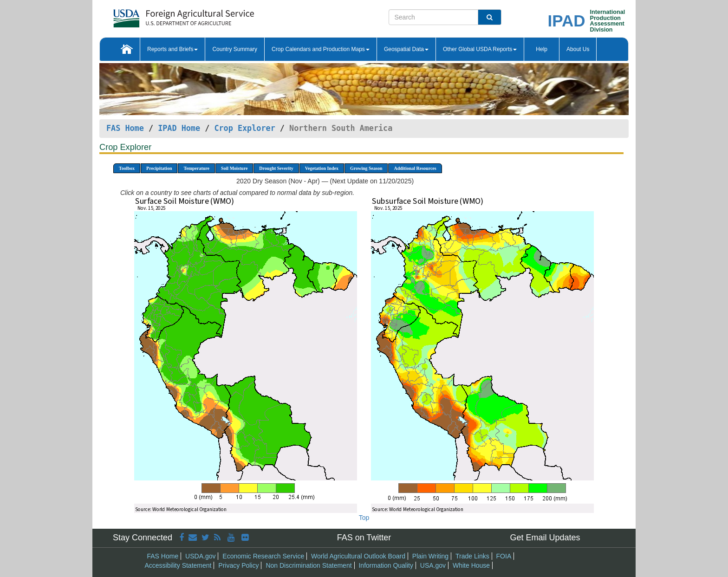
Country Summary (235, 49)
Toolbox (127, 168)
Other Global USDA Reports (480, 49)
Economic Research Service (263, 556)
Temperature (196, 168)
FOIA (504, 556)
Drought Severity (276, 168)
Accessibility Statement (178, 565)
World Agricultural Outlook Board (358, 556)
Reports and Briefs (172, 49)
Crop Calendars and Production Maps (321, 49)
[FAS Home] (160, 15)
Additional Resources (415, 168)
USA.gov (433, 565)
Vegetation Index (322, 168)
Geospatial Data (406, 49)
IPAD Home (179, 128)
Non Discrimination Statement (309, 565)
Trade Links (472, 556)
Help (542, 49)
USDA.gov (200, 556)
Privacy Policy (238, 565)
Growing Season (366, 168)
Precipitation (159, 168)
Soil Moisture (234, 168)
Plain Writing (430, 556)
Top (364, 518)
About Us (578, 49)
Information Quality (386, 565)
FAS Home (125, 128)
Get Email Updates (545, 538)
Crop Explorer (244, 128)
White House (471, 565)
